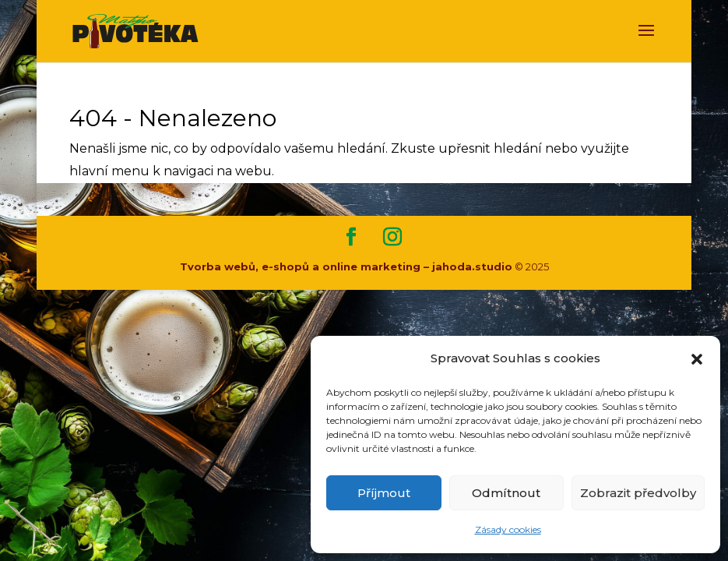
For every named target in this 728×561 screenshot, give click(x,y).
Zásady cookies (508, 529)
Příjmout (384, 493)
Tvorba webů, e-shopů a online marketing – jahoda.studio (346, 266)
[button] (697, 359)
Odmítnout (506, 493)
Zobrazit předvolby (638, 493)
